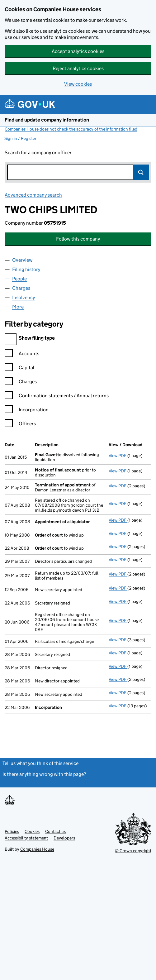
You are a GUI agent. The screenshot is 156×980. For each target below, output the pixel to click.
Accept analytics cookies (78, 51)
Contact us (55, 831)
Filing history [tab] (26, 269)
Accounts (22, 354)
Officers (20, 425)
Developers (64, 838)
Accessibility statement (26, 838)
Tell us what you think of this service (40, 763)
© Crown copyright (133, 851)
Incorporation (27, 411)
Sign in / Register (20, 138)
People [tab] (19, 279)
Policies (12, 831)
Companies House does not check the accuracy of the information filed (71, 129)
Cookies (32, 831)
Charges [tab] (21, 288)
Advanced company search (33, 195)
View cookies (78, 84)
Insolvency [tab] (24, 297)
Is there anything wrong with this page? (44, 774)
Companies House (37, 849)
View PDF (118, 456)
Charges (21, 382)
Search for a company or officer (38, 153)
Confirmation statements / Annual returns (57, 397)
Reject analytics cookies (78, 68)
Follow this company (78, 239)
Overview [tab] (22, 260)
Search (141, 172)
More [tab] (18, 307)
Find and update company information (47, 120)
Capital (19, 368)
